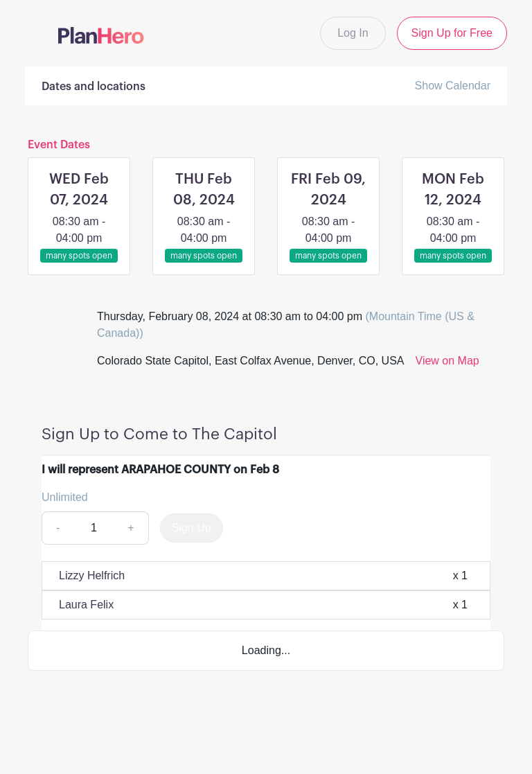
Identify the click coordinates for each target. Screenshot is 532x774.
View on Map (447, 361)
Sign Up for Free (452, 33)
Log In (353, 33)
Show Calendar (453, 86)
